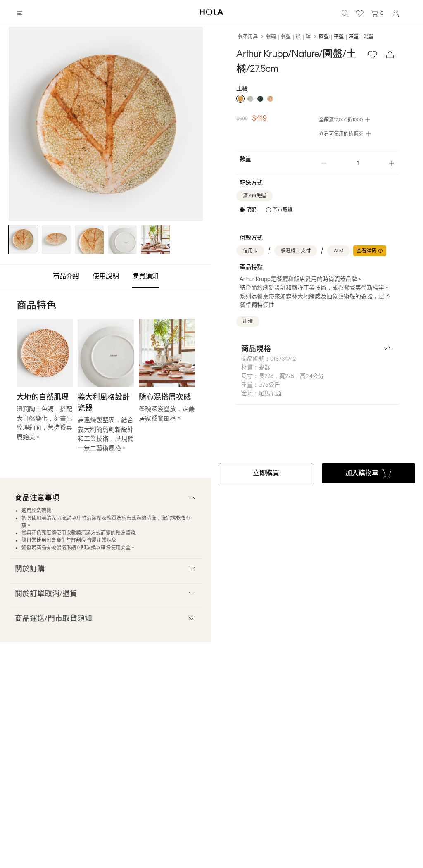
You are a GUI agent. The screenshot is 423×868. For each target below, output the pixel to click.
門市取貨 (283, 210)
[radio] (240, 99)
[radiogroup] (317, 99)
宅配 (251, 210)
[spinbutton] (358, 163)
